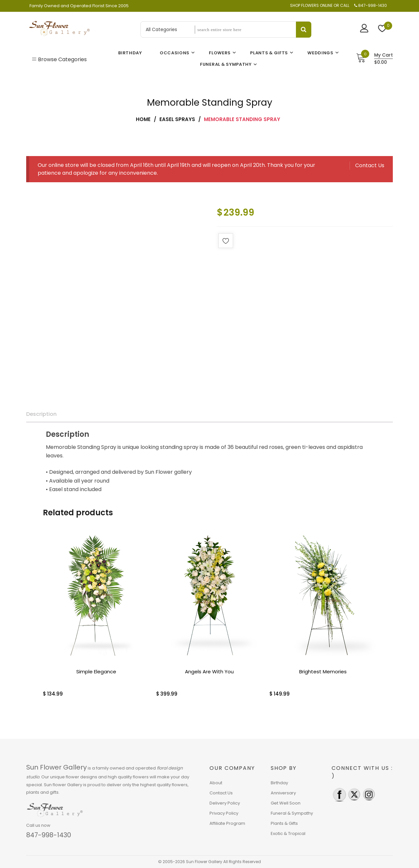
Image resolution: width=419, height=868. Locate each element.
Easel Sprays (177, 119)
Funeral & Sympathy (292, 813)
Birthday (279, 783)
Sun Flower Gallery (56, 767)
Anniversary (283, 793)
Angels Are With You (209, 672)
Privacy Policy (224, 813)
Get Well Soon (286, 803)
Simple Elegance (96, 672)
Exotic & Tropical (288, 833)
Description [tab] (41, 414)
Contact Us (370, 165)
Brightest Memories (323, 672)
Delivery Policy (225, 803)
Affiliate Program (227, 823)
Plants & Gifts (284, 823)
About (216, 783)
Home (143, 119)
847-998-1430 (49, 835)
